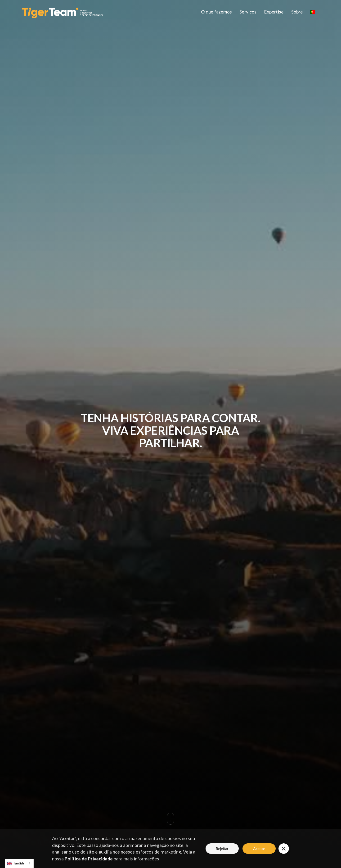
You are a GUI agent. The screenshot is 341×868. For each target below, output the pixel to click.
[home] (63, 12)
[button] (313, 12)
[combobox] (19, 863)
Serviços (248, 12)
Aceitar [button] (259, 848)
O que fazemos (216, 12)
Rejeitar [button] (222, 848)
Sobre (297, 12)
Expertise (274, 12)
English (16, 863)
